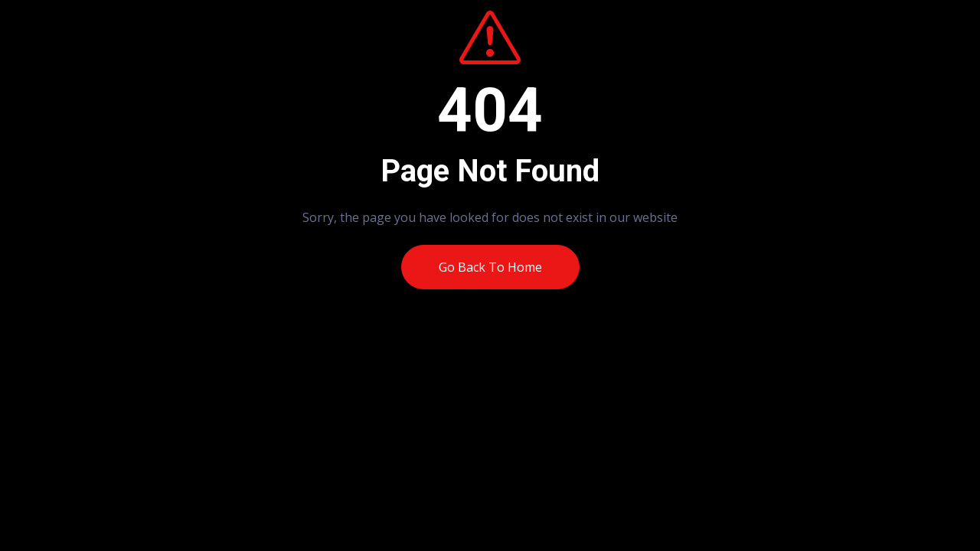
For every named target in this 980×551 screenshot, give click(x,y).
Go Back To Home (490, 267)
